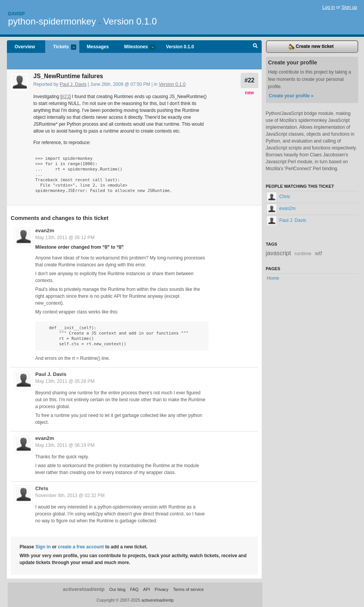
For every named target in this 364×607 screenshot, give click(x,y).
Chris (42, 488)
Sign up (349, 7)
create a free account (81, 547)
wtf (318, 253)
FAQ (134, 589)
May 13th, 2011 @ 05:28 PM (65, 381)
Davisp (16, 14)
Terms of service (189, 589)
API (147, 589)
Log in (329, 7)
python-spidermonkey (52, 21)
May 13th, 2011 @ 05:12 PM (65, 238)
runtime (303, 253)
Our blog (117, 589)
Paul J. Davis (73, 84)
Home (273, 278)
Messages (98, 47)
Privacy (161, 589)
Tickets (61, 47)
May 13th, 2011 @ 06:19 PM (65, 445)
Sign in (43, 547)
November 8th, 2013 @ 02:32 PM (70, 495)
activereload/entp (84, 589)
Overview (25, 47)
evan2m (45, 230)
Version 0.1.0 (130, 21)
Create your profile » (291, 96)
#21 (66, 97)
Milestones (136, 47)
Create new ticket (311, 47)
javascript (279, 253)
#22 (249, 80)
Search (255, 47)
